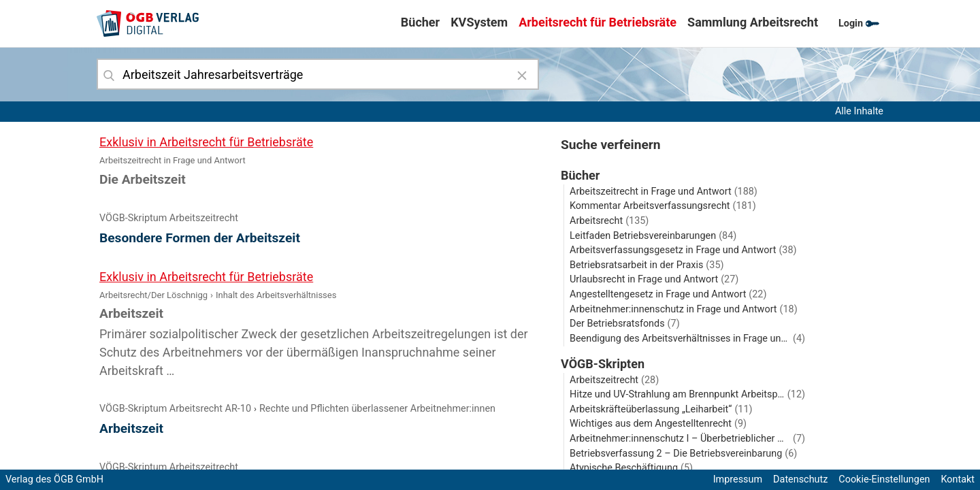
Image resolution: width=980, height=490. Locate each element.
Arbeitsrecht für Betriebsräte (598, 22)
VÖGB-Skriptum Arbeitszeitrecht (169, 218)
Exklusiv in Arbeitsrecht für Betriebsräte (206, 142)
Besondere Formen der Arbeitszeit (200, 238)
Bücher (420, 22)
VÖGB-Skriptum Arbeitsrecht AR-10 (175, 409)
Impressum (738, 479)
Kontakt (958, 479)
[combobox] (318, 74)
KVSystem (479, 22)
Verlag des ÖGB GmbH (54, 479)
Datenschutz (800, 479)
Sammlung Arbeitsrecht (753, 22)
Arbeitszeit (131, 428)
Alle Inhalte (859, 111)
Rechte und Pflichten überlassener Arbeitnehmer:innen (377, 409)
